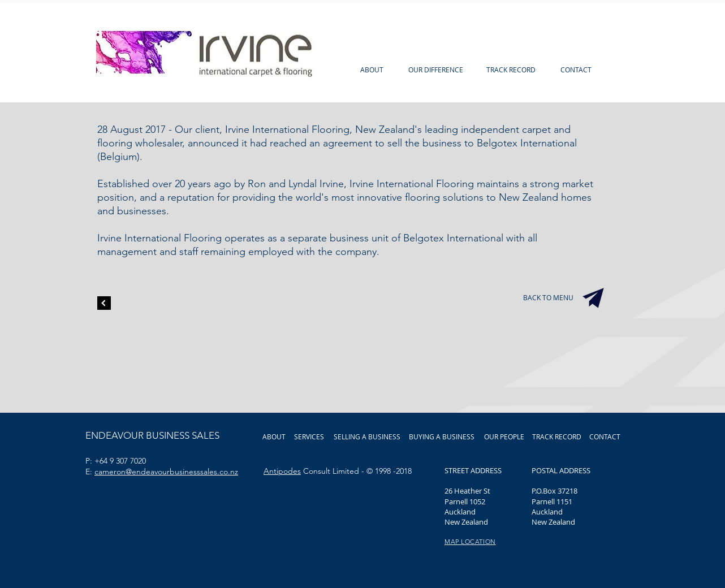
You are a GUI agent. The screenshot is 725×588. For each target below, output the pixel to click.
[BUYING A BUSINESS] (442, 436)
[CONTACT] (576, 70)
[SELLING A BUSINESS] (367, 436)
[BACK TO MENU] (548, 298)
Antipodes (282, 471)
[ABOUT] (372, 70)
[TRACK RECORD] (511, 70)
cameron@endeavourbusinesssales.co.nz (166, 472)
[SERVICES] (309, 436)
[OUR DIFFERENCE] (436, 70)
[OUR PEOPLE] (504, 436)
